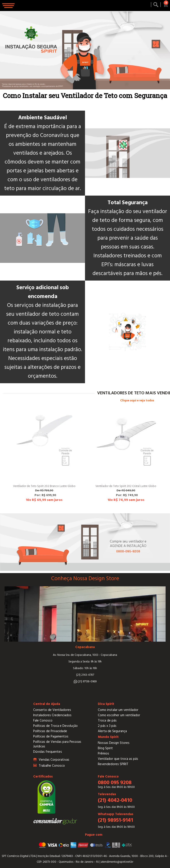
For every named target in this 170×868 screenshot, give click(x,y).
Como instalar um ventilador (118, 710)
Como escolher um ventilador (119, 715)
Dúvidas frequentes (48, 752)
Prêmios (103, 753)
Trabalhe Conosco (52, 766)
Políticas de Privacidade (50, 731)
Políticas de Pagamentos (51, 736)
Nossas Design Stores (114, 743)
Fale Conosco (43, 721)
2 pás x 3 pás (107, 726)
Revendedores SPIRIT (113, 764)
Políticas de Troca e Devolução (55, 726)
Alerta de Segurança (112, 731)
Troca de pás (107, 721)
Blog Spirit (105, 748)
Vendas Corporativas (54, 760)
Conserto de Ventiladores (52, 710)
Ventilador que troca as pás (118, 759)
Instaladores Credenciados (52, 715)
